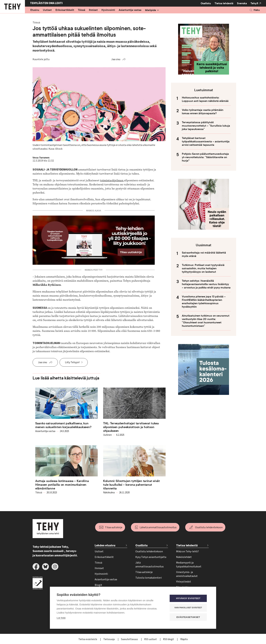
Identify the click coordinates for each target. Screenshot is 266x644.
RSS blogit (169, 639)
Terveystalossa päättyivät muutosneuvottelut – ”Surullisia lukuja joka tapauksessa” (206, 126)
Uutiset (47, 10)
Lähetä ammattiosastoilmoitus (158, 527)
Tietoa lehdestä (224, 3)
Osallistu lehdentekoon (209, 527)
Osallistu (206, 3)
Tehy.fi (254, 3)
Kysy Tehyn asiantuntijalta (151, 557)
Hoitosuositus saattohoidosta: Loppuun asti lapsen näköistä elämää (205, 99)
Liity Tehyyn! (72, 362)
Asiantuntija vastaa (130, 10)
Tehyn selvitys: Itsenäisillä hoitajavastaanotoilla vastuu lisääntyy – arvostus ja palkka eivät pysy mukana (206, 284)
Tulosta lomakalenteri (149, 578)
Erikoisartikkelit (65, 10)
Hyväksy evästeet (189, 598)
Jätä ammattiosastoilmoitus (150, 565)
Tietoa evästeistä (88, 639)
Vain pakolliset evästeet (189, 608)
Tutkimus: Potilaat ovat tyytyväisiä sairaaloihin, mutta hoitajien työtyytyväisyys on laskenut (203, 268)
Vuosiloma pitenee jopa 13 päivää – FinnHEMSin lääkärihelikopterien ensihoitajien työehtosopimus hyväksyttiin (204, 302)
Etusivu (35, 10)
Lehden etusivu (105, 545)
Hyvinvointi (108, 10)
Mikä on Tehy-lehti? (187, 551)
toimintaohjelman (112, 180)
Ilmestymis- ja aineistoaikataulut (187, 574)
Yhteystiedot (184, 582)
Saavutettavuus (130, 639)
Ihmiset (93, 10)
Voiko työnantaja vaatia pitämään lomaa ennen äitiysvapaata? (203, 112)
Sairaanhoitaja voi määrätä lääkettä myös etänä (204, 254)
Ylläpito (184, 639)
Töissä (82, 10)
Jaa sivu (116, 59)
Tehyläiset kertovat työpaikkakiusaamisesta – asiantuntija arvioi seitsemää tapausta (206, 142)
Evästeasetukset (189, 617)
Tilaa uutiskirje (114, 527)
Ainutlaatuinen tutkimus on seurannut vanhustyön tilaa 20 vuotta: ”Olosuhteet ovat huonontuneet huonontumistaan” (206, 321)
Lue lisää (61, 618)
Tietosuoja (109, 639)
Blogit (98, 585)
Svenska (242, 3)
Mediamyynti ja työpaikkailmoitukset (189, 565)
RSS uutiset (151, 639)
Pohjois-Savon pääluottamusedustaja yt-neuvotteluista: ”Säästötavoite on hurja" (205, 157)
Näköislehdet (184, 557)
